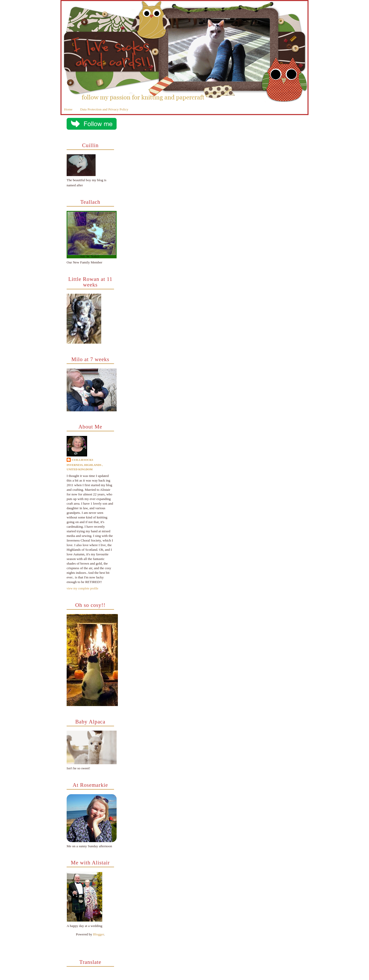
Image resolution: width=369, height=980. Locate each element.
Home (68, 109)
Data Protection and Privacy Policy (104, 109)
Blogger (98, 934)
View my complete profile (83, 588)
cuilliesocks (83, 460)
